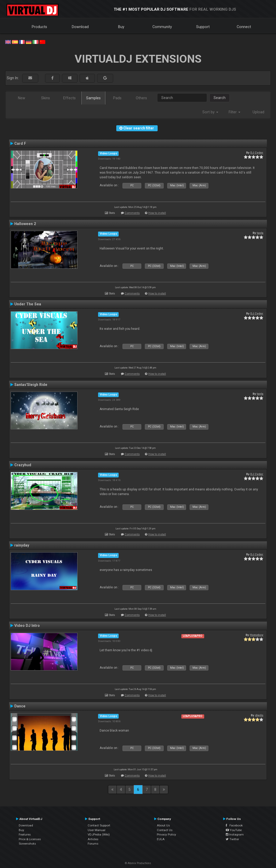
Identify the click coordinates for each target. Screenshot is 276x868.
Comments (132, 213)
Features (25, 834)
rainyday (22, 545)
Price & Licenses (30, 839)
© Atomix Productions (138, 863)
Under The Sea (28, 304)
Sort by (210, 112)
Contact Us (165, 830)
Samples (93, 98)
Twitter (232, 839)
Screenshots (27, 844)
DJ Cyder (257, 153)
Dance (20, 706)
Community (162, 27)
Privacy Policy (166, 834)
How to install (157, 213)
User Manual (97, 830)
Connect (244, 27)
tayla (260, 233)
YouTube (234, 830)
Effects (69, 98)
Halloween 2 (25, 224)
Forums (93, 844)
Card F (20, 143)
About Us (163, 825)
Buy (121, 27)
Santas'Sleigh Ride (31, 385)
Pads (117, 98)
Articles (93, 839)
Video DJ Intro (27, 626)
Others (141, 98)
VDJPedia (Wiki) (99, 834)
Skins (46, 98)
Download (80, 27)
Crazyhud (23, 465)
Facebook (234, 825)
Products (39, 27)
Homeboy (256, 635)
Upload (258, 112)
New (22, 98)
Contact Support (99, 825)
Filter (235, 112)
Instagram (235, 834)
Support (203, 27)
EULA (161, 839)
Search (220, 98)
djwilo (259, 715)
